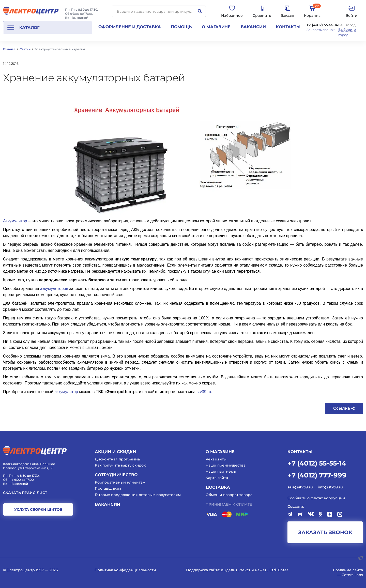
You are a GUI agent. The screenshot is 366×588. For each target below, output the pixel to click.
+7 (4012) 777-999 (317, 475)
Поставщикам (108, 488)
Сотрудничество (116, 475)
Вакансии (253, 27)
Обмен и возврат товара (229, 495)
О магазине (216, 27)
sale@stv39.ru (300, 487)
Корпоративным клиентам (120, 482)
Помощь (181, 27)
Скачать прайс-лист (25, 493)
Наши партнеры (221, 471)
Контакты (288, 27)
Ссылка (344, 408)
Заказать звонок (321, 30)
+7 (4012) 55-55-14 (322, 25)
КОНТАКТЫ (300, 452)
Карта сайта (217, 478)
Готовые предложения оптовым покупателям (138, 495)
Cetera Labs (352, 575)
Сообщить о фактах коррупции (316, 498)
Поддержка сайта (203, 570)
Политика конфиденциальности (125, 570)
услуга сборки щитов (38, 509)
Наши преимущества (226, 465)
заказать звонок (325, 532)
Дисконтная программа (117, 459)
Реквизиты (216, 459)
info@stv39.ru (330, 487)
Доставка (218, 487)
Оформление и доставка (129, 27)
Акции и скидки (115, 452)
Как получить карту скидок (120, 465)
